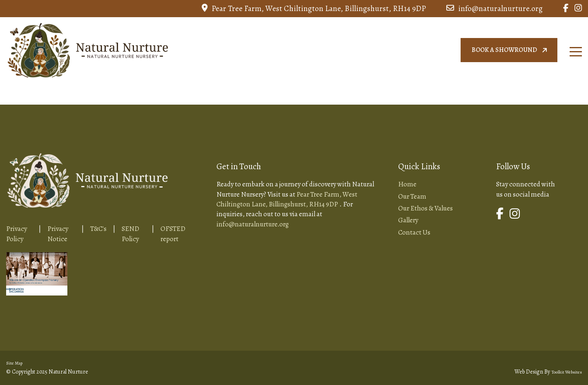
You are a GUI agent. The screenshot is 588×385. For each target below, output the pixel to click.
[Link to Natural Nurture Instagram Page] (578, 9)
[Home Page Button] (88, 49)
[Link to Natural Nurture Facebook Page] (566, 9)
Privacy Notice (58, 234)
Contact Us (414, 232)
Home (407, 184)
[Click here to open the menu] (576, 52)
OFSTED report (173, 234)
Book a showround (510, 50)
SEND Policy (130, 234)
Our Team (412, 196)
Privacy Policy (17, 234)
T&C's (98, 229)
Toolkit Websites (567, 372)
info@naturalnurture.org (494, 9)
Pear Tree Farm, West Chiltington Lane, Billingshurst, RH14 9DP (314, 9)
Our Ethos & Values (425, 208)
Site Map (14, 363)
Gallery (408, 220)
